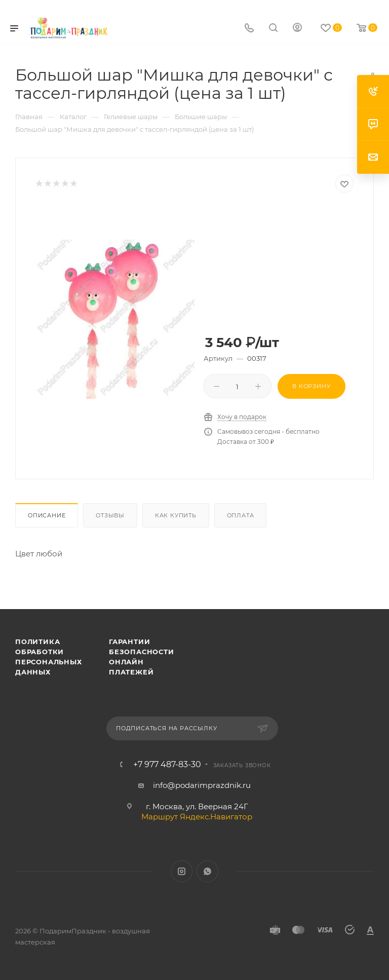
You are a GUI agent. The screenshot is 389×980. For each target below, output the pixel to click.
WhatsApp (207, 871)
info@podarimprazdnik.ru (202, 785)
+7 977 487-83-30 (167, 765)
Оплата (241, 515)
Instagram (182, 871)
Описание (47, 515)
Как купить (176, 515)
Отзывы (110, 515)
